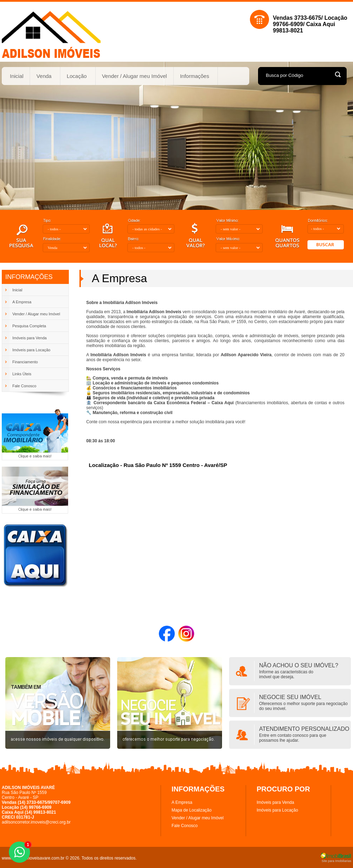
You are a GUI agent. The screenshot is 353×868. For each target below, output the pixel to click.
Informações (195, 76)
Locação (77, 76)
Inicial (17, 76)
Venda (44, 76)
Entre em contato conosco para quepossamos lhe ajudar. (293, 738)
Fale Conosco (185, 826)
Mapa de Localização (192, 810)
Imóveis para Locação (277, 810)
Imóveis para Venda (275, 802)
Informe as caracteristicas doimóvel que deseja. (286, 674)
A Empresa (182, 802)
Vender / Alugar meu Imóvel (134, 76)
